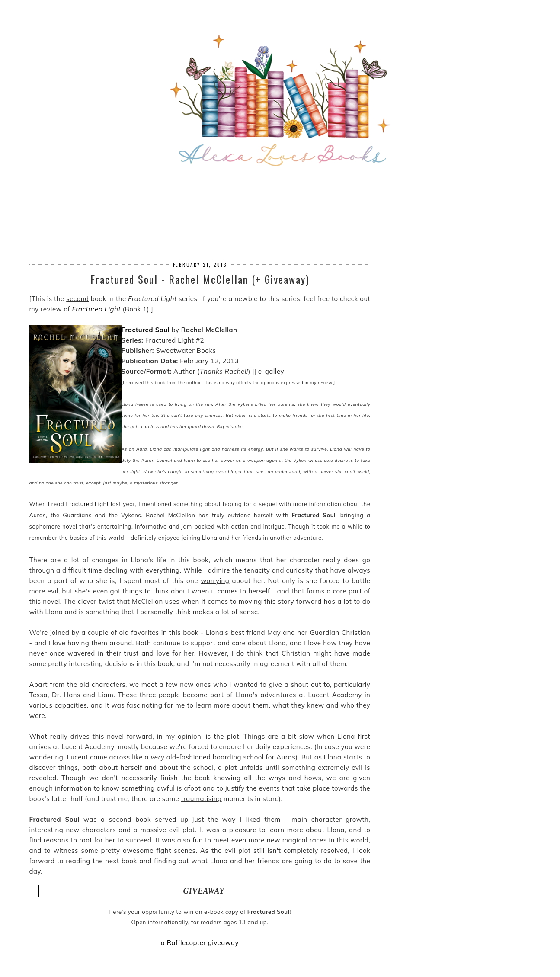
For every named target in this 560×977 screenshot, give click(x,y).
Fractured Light (96, 309)
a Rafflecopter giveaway (200, 943)
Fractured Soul (146, 330)
